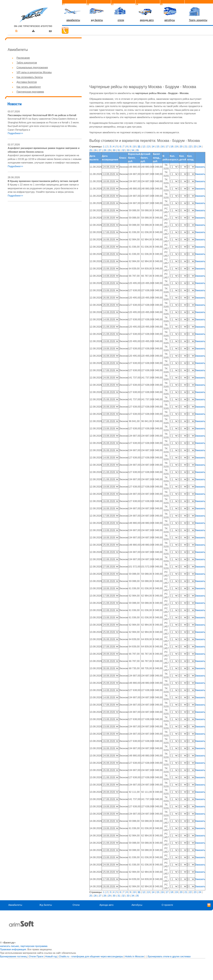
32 (123, 150)
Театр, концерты (198, 20)
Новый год (51, 956)
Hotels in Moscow (134, 956)
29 (109, 150)
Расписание (23, 58)
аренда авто (147, 20)
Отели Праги (36, 956)
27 (100, 150)
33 (128, 150)
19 (176, 146)
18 (172, 146)
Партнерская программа (30, 92)
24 (200, 146)
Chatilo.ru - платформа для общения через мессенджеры (91, 956)
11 (139, 146)
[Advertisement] (45, 236)
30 (114, 150)
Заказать (200, 167)
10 (134, 146)
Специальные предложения (32, 67)
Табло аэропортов (27, 63)
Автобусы (137, 905)
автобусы (170, 20)
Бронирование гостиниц (13, 956)
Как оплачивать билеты (30, 77)
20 (181, 146)
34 (133, 150)
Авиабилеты (15, 905)
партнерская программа (34, 946)
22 (190, 146)
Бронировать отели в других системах (169, 956)
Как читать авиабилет (29, 87)
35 (137, 150)
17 (167, 146)
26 (95, 150)
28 (105, 150)
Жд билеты (46, 905)
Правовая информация (13, 949)
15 (158, 146)
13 (148, 146)
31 (119, 150)
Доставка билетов (27, 82)
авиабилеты (73, 20)
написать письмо (10, 946)
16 (162, 146)
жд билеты (97, 20)
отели (121, 20)
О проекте (167, 905)
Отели (76, 905)
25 (91, 150)
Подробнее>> (15, 133)
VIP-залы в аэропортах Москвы (34, 72)
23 (195, 146)
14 (153, 146)
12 (144, 146)
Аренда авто (106, 905)
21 (186, 146)
